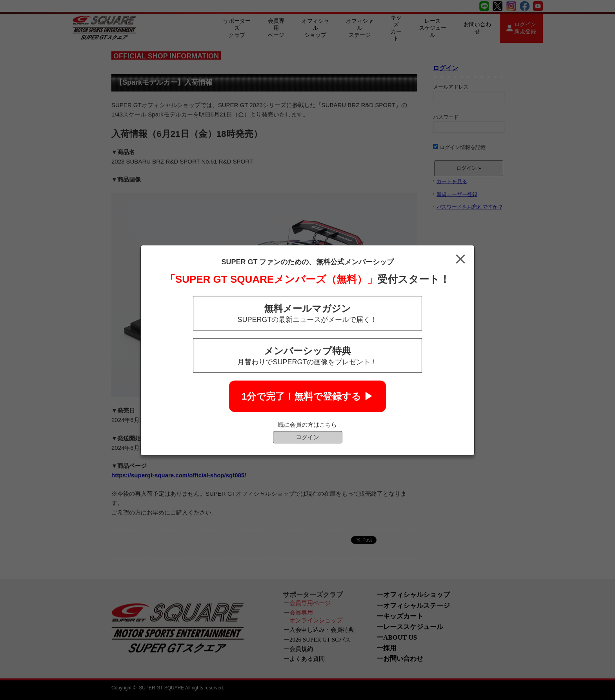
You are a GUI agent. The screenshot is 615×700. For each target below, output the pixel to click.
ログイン (307, 437)
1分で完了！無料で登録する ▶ (307, 396)
